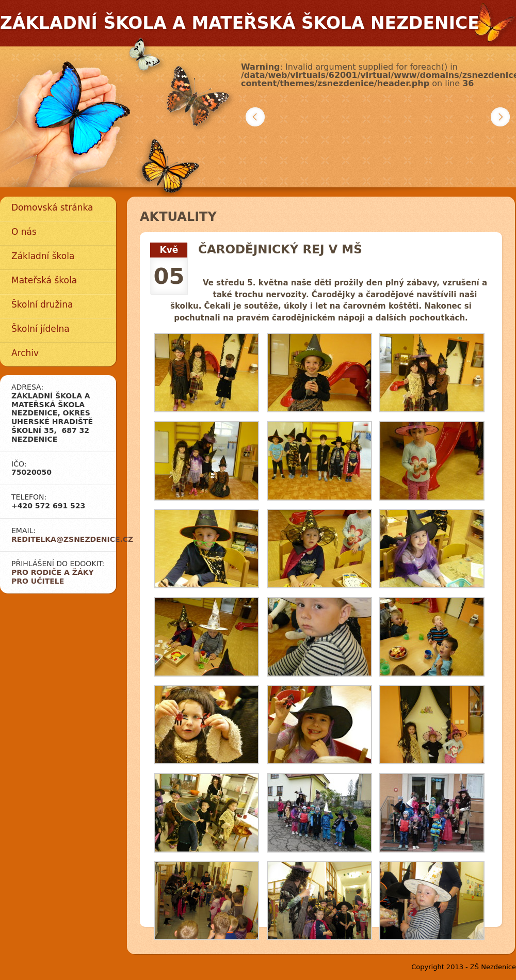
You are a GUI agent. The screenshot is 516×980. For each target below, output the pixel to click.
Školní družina (42, 304)
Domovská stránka (52, 207)
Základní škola (43, 256)
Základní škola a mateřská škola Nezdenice (240, 23)
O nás (24, 232)
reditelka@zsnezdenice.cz (72, 539)
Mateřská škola (44, 280)
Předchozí (255, 117)
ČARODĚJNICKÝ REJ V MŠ (280, 249)
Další (500, 117)
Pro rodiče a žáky (53, 572)
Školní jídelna (41, 329)
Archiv (25, 353)
